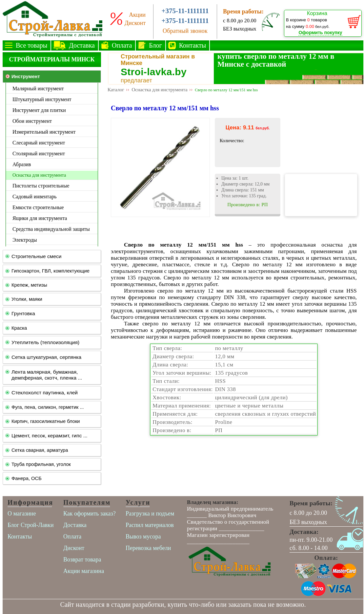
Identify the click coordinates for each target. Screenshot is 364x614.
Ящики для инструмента (40, 218)
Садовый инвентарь (35, 197)
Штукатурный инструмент (42, 99)
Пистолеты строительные (41, 186)
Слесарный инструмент (39, 143)
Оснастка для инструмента (39, 175)
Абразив (22, 164)
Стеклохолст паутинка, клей (45, 393)
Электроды (25, 240)
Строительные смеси (36, 256)
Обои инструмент (32, 121)
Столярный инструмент (39, 153)
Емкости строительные (38, 207)
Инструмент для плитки (39, 110)
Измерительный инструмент (44, 132)
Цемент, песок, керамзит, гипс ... (50, 436)
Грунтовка (23, 313)
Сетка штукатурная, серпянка (46, 357)
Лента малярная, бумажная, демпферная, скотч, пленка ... (47, 375)
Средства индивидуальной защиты (51, 229)
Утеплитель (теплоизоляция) (45, 342)
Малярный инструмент (38, 88)
